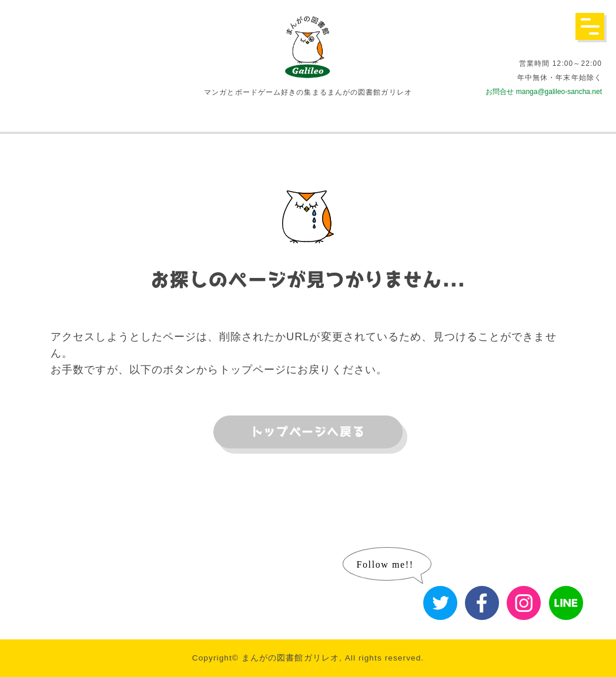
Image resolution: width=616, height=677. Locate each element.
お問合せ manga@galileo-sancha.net (544, 92)
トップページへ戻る (308, 432)
